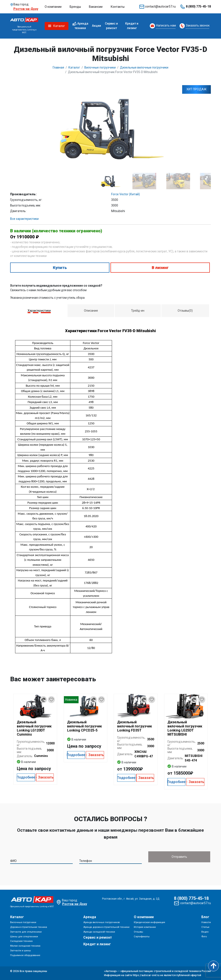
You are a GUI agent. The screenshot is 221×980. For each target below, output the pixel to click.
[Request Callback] (163, 26)
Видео (205, 932)
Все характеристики (24, 219)
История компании (145, 927)
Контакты (118, 7)
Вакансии (96, 7)
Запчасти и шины (21, 951)
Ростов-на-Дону (26, 9)
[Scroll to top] (213, 966)
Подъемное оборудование (25, 955)
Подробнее (26, 777)
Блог (205, 917)
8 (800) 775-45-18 (198, 6)
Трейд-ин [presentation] (138, 311)
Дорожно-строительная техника (29, 927)
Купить (60, 268)
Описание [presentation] (91, 311)
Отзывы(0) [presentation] (185, 311)
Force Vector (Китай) (125, 194)
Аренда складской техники (99, 932)
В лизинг (160, 268)
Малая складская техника (25, 946)
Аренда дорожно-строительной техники (106, 927)
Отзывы (138, 932)
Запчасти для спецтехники (26, 932)
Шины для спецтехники (24, 937)
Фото (204, 937)
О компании (53, 7)
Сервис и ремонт (111, 26)
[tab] (39, 311)
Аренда (90, 917)
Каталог (17, 917)
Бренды (75, 7)
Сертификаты (142, 937)
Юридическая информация (149, 923)
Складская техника (21, 941)
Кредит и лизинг (132, 26)
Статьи (205, 927)
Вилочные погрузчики (23, 923)
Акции (96, 26)
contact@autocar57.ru (160, 6)
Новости (206, 923)
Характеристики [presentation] (39, 311)
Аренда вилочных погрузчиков (101, 923)
